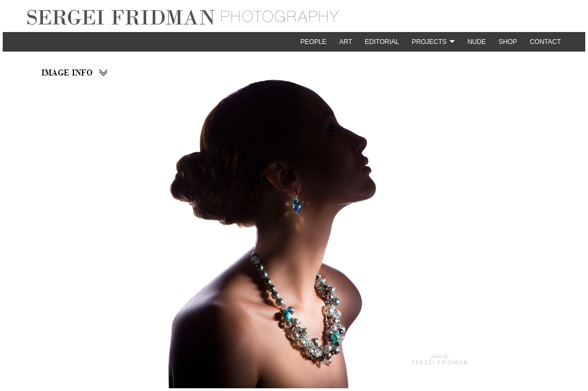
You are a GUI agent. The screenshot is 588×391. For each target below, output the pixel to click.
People (314, 42)
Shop (508, 42)
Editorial (382, 42)
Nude (477, 42)
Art (346, 42)
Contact (545, 42)
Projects (429, 42)
